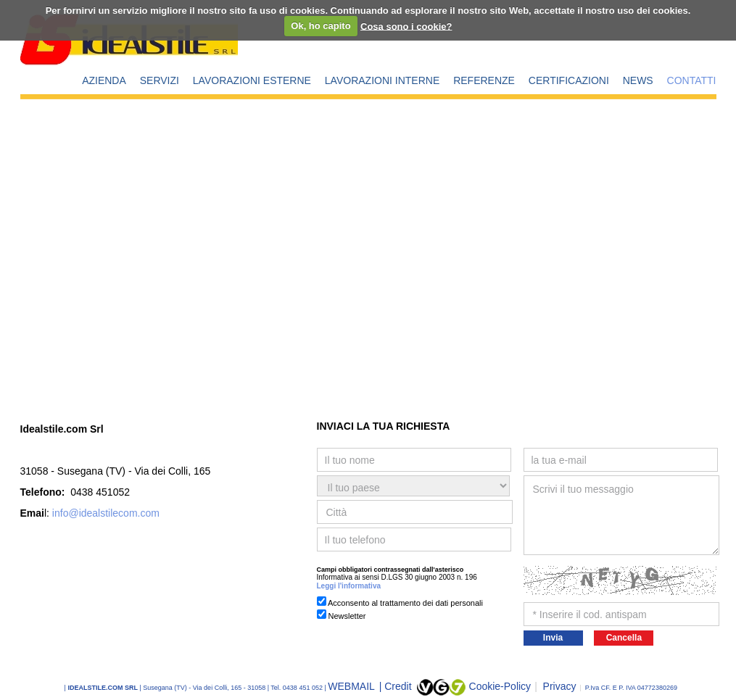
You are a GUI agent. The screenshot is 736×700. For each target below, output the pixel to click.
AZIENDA (104, 80)
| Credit (397, 686)
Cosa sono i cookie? (406, 26)
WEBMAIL (352, 686)
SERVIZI (160, 80)
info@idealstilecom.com (106, 513)
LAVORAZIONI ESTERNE (252, 80)
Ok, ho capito (321, 26)
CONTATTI (692, 80)
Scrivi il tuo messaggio (621, 515)
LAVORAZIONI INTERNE (382, 80)
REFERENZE (484, 80)
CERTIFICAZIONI (569, 80)
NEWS (638, 80)
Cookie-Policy (500, 686)
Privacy (555, 686)
